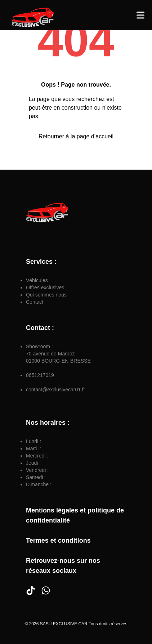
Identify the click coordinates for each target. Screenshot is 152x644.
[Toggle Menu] (140, 15)
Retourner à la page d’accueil (76, 136)
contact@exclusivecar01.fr (55, 390)
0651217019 (40, 375)
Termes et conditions (58, 540)
